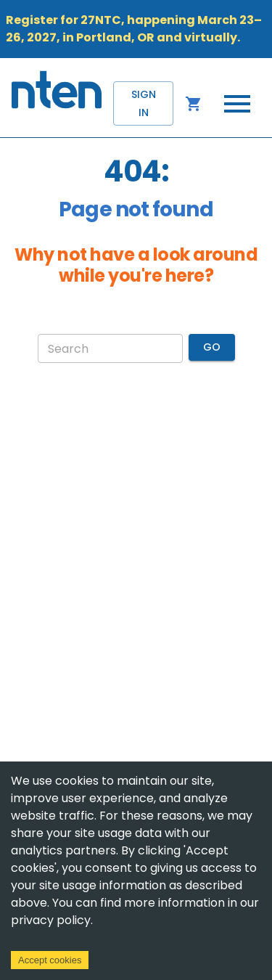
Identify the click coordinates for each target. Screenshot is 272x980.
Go (212, 347)
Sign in (143, 103)
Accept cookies (50, 960)
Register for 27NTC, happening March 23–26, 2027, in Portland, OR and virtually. (134, 29)
